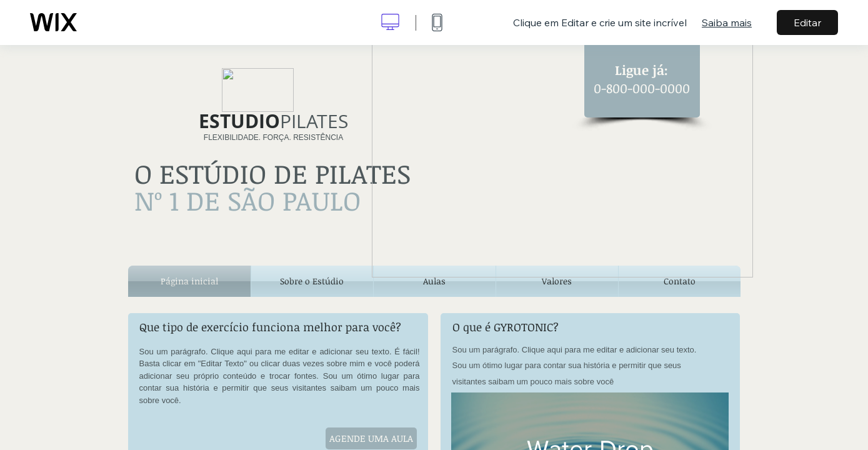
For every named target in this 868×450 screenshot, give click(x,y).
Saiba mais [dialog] (727, 22)
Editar (807, 22)
